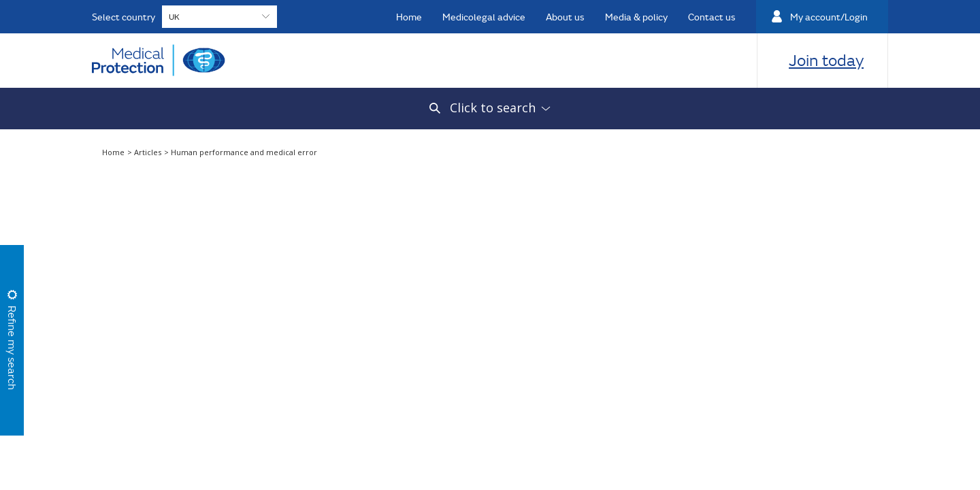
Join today (826, 60)
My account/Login (829, 17)
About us (565, 17)
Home (409, 17)
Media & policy (636, 17)
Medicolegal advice (484, 17)
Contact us (712, 17)
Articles (149, 152)
